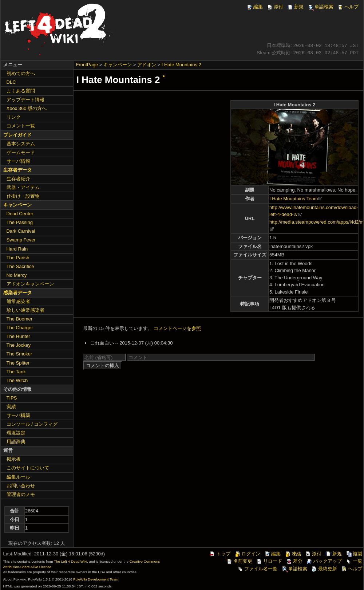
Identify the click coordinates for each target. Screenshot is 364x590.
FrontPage (87, 65)
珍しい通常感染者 (25, 310)
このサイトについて (28, 468)
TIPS (12, 398)
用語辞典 (16, 442)
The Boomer (20, 319)
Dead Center (20, 214)
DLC (11, 82)
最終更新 (324, 569)
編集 (254, 7)
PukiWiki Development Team (96, 579)
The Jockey (19, 345)
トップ (220, 554)
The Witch (17, 380)
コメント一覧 (21, 126)
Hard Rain (17, 249)
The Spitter (18, 363)
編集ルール (18, 477)
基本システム (21, 144)
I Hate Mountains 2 (181, 65)
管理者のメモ (21, 494)
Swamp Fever (21, 240)
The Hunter (18, 336)
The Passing (20, 222)
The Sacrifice (20, 266)
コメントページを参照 (177, 328)
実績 (11, 407)
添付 (275, 7)
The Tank (16, 372)
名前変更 (239, 561)
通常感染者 (18, 301)
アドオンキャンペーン (30, 284)
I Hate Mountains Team (294, 199)
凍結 (293, 554)
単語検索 (320, 7)
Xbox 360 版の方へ (27, 108)
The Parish (18, 258)
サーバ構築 (18, 415)
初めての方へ (21, 73)
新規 (295, 7)
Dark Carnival (21, 231)
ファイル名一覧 (257, 569)
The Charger (20, 328)
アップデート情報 (25, 100)
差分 (294, 561)
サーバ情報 (18, 161)
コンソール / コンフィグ (32, 424)
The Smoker (19, 354)
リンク (14, 117)
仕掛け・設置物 (23, 196)
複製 (354, 554)
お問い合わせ (21, 486)
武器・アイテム (23, 187)
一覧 (354, 561)
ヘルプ (348, 7)
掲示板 (14, 459)
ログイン (247, 554)
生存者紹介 (18, 179)
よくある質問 (21, 91)
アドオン (147, 65)
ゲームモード (21, 152)
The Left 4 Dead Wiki (70, 561)
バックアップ (324, 561)
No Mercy (17, 275)
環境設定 (16, 433)
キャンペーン (118, 65)
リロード (269, 561)
